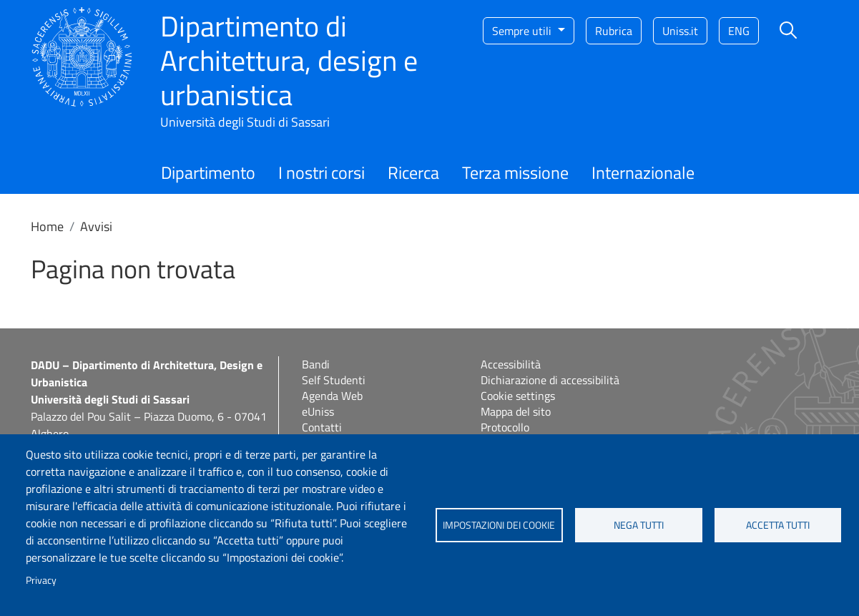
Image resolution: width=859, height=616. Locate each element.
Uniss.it (680, 31)
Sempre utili (523, 31)
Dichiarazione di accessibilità (550, 380)
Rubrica (614, 31)
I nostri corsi (321, 172)
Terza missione (515, 172)
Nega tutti (639, 525)
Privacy (41, 580)
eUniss (318, 411)
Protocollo (505, 427)
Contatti (322, 427)
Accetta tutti (778, 525)
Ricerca (413, 172)
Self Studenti (334, 380)
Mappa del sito (516, 411)
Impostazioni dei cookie (499, 525)
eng (739, 31)
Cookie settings (518, 396)
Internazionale (643, 172)
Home (47, 226)
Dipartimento (208, 172)
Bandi (316, 364)
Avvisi (96, 226)
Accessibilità (511, 364)
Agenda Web (332, 396)
